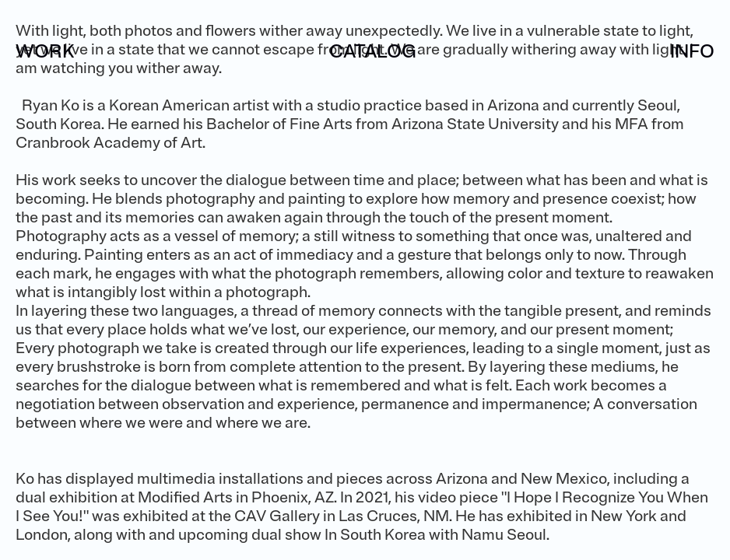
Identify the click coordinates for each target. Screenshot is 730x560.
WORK (45, 51)
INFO (692, 51)
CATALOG (373, 51)
